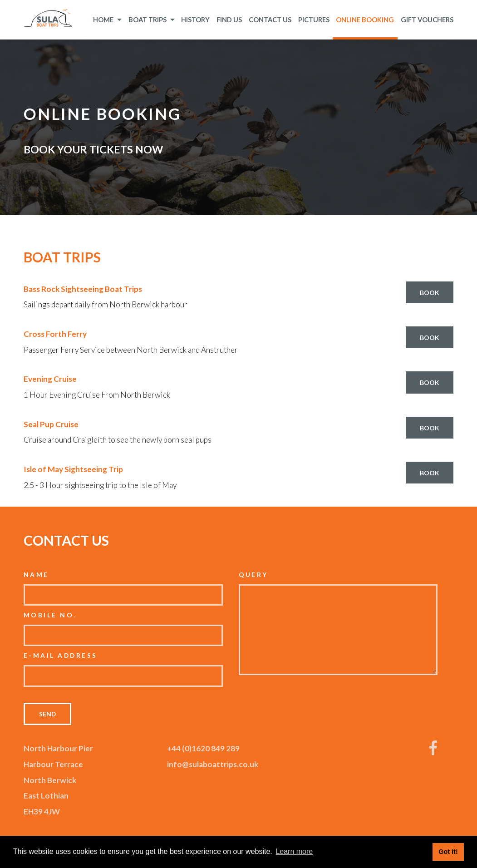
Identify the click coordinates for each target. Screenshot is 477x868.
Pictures (314, 20)
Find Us (229, 20)
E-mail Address (61, 655)
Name (36, 575)
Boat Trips (152, 20)
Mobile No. (50, 615)
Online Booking (365, 20)
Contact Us (270, 20)
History (195, 20)
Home (107, 20)
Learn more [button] (294, 851)
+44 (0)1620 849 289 (203, 748)
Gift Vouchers (427, 20)
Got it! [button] (448, 852)
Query (253, 575)
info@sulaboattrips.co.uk (213, 764)
